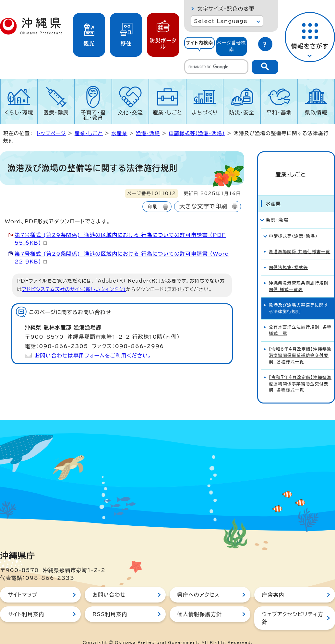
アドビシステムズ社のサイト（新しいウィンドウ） (74, 289)
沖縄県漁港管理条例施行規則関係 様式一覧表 (299, 275)
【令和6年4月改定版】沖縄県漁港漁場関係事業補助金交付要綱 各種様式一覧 (300, 345)
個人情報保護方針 (200, 603)
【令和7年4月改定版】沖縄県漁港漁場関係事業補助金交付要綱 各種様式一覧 (300, 373)
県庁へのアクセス (199, 584)
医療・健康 (56, 112)
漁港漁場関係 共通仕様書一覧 (300, 241)
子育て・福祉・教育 (93, 115)
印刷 (153, 207)
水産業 (119, 133)
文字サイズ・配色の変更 (226, 9)
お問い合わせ (109, 584)
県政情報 (316, 112)
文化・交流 (130, 112)
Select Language (221, 21)
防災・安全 (242, 112)
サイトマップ (23, 584)
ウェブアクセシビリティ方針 (293, 607)
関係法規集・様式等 (288, 257)
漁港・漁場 (148, 133)
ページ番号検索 (232, 46)
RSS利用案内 (110, 603)
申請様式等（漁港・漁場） (197, 133)
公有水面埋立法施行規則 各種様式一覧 (300, 319)
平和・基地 (279, 112)
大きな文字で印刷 (203, 206)
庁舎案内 (273, 584)
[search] (216, 67)
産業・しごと (167, 112)
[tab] (199, 46)
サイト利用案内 (26, 603)
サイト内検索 (200, 43)
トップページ (51, 133)
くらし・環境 (19, 112)
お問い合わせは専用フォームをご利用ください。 (93, 356)
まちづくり (205, 112)
